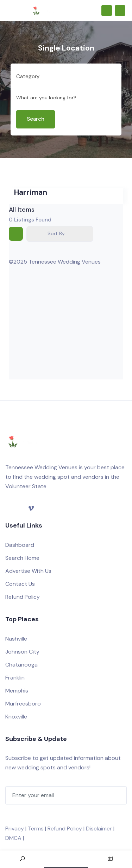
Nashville (16, 639)
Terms (36, 829)
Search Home (22, 558)
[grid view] (16, 234)
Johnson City (22, 652)
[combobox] (63, 77)
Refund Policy (23, 597)
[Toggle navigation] (8, 11)
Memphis (17, 691)
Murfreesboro (23, 704)
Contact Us (20, 584)
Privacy (15, 829)
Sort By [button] (56, 233)
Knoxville (16, 717)
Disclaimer (99, 829)
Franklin (15, 678)
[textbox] (28, 77)
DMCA (13, 838)
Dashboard (20, 545)
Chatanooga (21, 665)
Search (36, 119)
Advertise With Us (28, 571)
